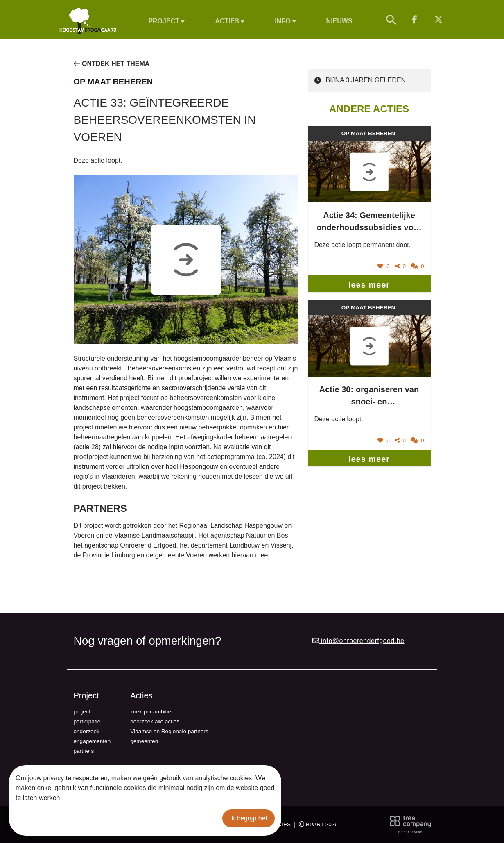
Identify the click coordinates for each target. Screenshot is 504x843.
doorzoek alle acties (155, 721)
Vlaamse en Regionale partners (169, 731)
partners (84, 751)
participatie (87, 721)
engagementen (92, 741)
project (82, 712)
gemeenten (144, 741)
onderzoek (87, 731)
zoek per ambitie (151, 712)
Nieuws (339, 21)
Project (166, 21)
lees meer (369, 285)
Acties (230, 21)
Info (285, 21)
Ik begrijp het (249, 818)
